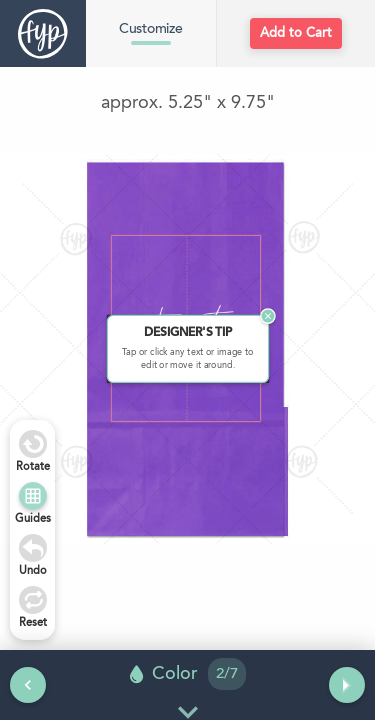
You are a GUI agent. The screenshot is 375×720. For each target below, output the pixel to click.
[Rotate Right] (33, 444)
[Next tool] (347, 685)
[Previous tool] (28, 685)
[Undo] (33, 548)
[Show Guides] (33, 496)
